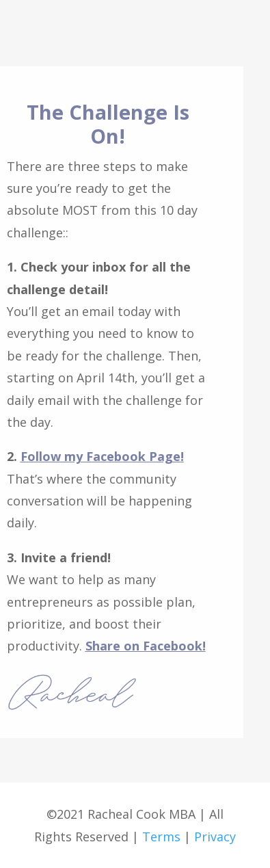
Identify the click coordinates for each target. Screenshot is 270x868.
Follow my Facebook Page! (102, 456)
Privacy (215, 837)
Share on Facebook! (146, 646)
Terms (160, 837)
